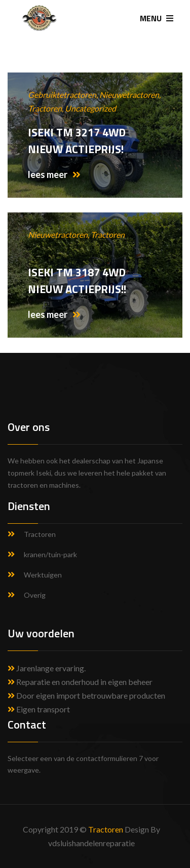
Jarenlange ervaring (50, 668)
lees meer (54, 174)
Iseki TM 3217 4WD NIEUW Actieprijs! (77, 141)
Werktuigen (43, 575)
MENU (157, 18)
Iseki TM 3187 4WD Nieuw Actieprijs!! (77, 281)
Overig (35, 595)
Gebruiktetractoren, (64, 95)
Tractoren (108, 234)
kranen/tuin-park (50, 554)
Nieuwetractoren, (130, 95)
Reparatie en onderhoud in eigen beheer (80, 682)
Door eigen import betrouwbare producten (86, 695)
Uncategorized (90, 108)
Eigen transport (39, 709)
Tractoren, (46, 108)
